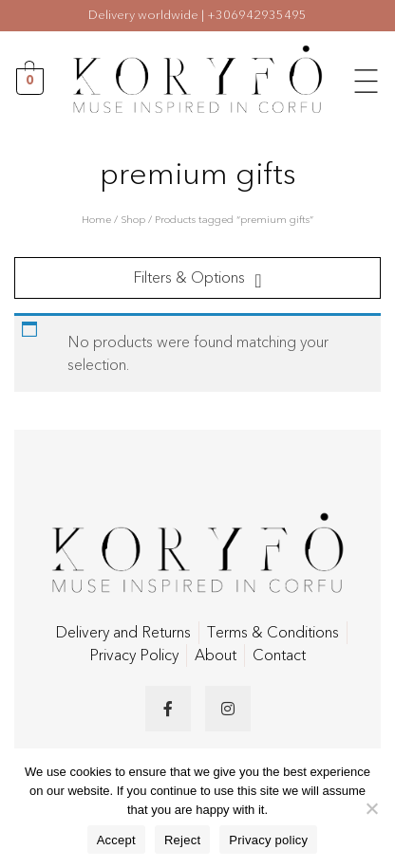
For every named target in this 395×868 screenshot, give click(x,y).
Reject (182, 840)
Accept (116, 840)
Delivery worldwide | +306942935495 (197, 15)
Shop (133, 220)
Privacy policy (268, 840)
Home (96, 220)
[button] (367, 79)
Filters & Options (189, 278)
